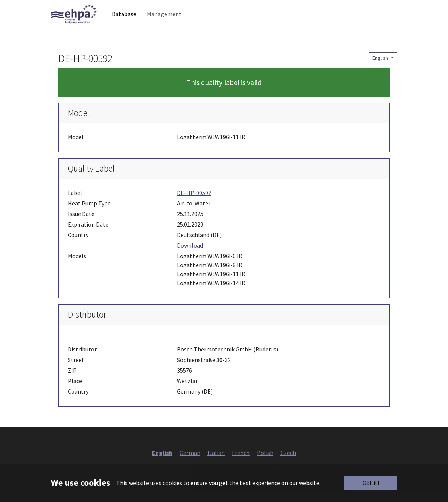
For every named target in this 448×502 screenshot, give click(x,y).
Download (190, 254)
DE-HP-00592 (194, 202)
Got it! (371, 483)
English (381, 67)
